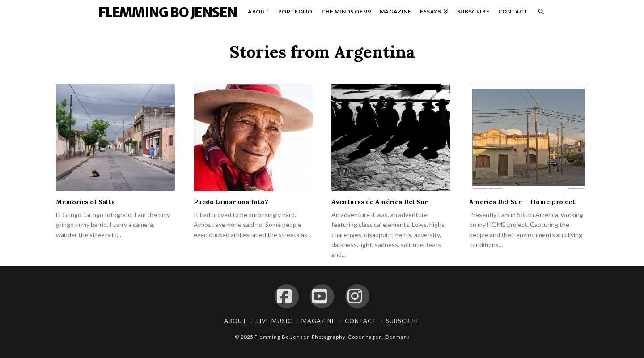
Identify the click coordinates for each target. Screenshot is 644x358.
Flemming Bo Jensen (167, 12)
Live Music (274, 321)
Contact (361, 321)
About (235, 321)
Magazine (318, 321)
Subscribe (403, 321)
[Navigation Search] (539, 13)
